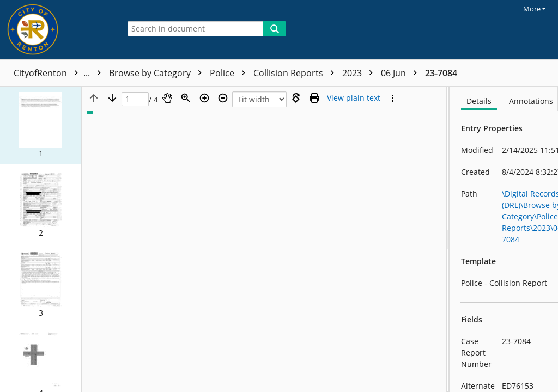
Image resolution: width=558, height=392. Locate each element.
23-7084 (441, 73)
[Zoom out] (223, 98)
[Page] (135, 99)
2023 (360, 73)
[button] (41, 125)
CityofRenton (60, 73)
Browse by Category (158, 73)
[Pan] (167, 98)
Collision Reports (296, 73)
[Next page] (112, 98)
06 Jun (402, 73)
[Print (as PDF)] (314, 98)
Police (230, 73)
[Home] (57, 30)
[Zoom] (186, 98)
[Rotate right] (296, 98)
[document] (504, 239)
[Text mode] (354, 98)
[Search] (275, 29)
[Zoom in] (204, 98)
